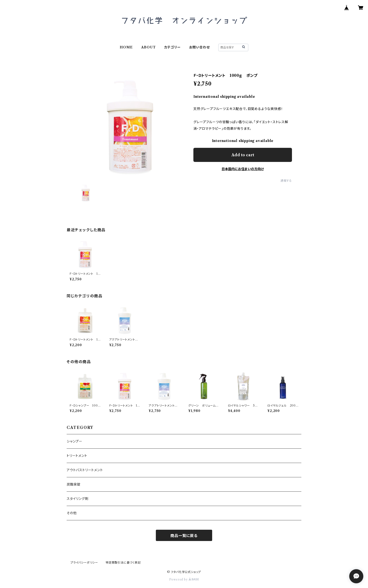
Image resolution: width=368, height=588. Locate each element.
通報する (286, 181)
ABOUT (149, 47)
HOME (126, 47)
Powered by (184, 579)
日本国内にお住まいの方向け (243, 169)
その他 (72, 513)
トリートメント (77, 456)
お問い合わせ (199, 47)
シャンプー (75, 441)
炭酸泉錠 (74, 484)
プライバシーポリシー (84, 563)
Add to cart (243, 155)
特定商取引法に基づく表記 (123, 563)
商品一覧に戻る (184, 536)
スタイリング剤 (78, 499)
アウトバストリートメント (85, 470)
